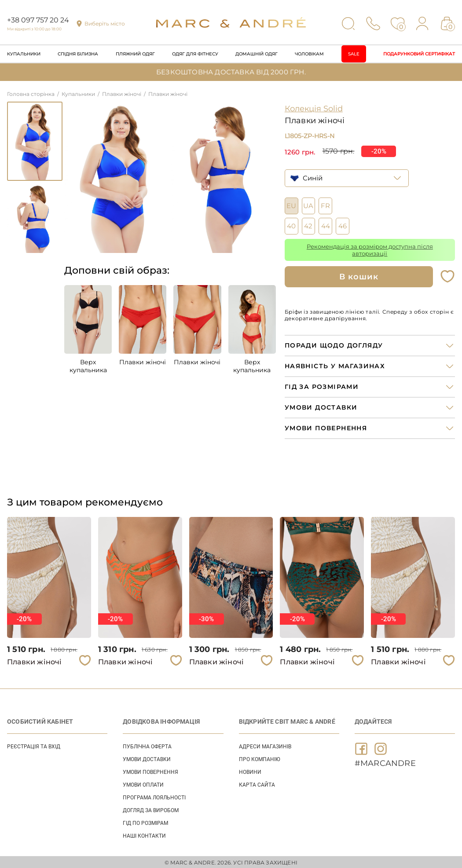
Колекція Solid (314, 109)
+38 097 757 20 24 (38, 20)
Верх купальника (88, 366)
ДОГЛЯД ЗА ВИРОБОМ (151, 809)
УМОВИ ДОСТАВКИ (147, 758)
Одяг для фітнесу (195, 54)
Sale (354, 54)
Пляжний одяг (135, 54)
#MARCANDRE (385, 762)
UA (308, 205)
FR (325, 205)
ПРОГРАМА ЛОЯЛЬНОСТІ (154, 796)
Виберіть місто (105, 24)
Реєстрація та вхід (34, 745)
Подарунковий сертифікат (419, 54)
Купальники (24, 54)
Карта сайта (257, 784)
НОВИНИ (250, 771)
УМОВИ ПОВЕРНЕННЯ (150, 771)
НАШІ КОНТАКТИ (144, 835)
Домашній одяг (257, 54)
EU (291, 205)
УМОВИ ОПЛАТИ (143, 784)
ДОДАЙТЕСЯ (373, 720)
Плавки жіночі (143, 362)
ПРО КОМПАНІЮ (260, 758)
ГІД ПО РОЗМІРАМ (145, 822)
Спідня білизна (78, 54)
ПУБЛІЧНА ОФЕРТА (147, 745)
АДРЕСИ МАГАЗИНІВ (265, 745)
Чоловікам (309, 54)
